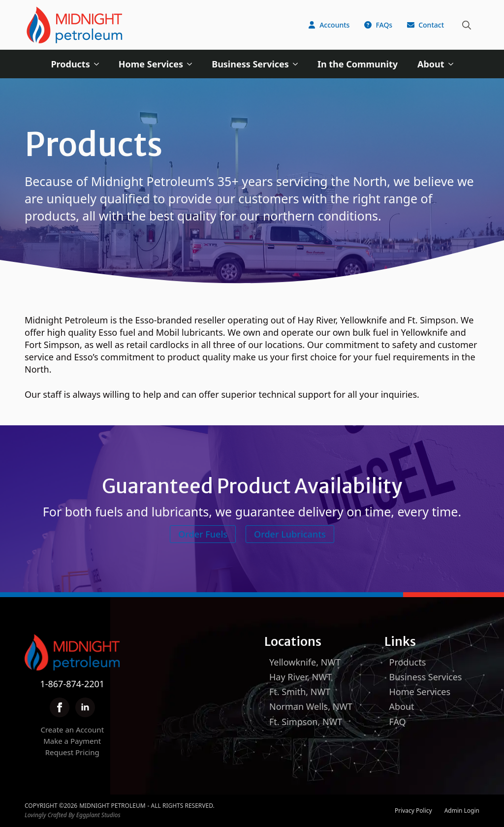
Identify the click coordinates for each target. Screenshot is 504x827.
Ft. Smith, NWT (300, 692)
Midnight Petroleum (112, 806)
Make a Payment (72, 741)
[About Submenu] (454, 64)
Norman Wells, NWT (311, 706)
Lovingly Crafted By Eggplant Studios (73, 815)
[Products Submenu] (99, 64)
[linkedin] (85, 707)
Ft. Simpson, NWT (306, 722)
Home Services (151, 64)
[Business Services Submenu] (298, 64)
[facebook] (60, 707)
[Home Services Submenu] (192, 64)
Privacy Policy (413, 811)
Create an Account (72, 730)
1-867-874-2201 (72, 684)
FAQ (398, 722)
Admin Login (462, 811)
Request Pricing (72, 752)
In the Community (358, 64)
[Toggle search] (467, 25)
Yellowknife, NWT (305, 662)
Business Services (250, 64)
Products (70, 64)
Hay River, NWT (300, 677)
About (431, 64)
